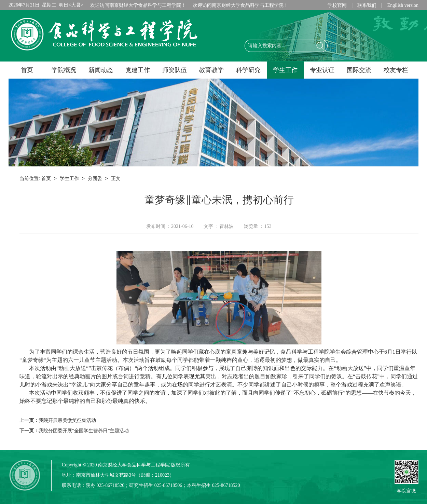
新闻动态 (101, 70)
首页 (27, 70)
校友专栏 (396, 70)
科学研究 (248, 70)
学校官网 (337, 5)
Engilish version (403, 5)
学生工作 (285, 70)
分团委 (95, 179)
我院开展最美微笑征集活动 (67, 420)
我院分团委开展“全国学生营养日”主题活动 (84, 431)
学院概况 (64, 70)
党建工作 (138, 70)
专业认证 (322, 70)
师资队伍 (175, 70)
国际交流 (359, 70)
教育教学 (211, 70)
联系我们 (367, 5)
